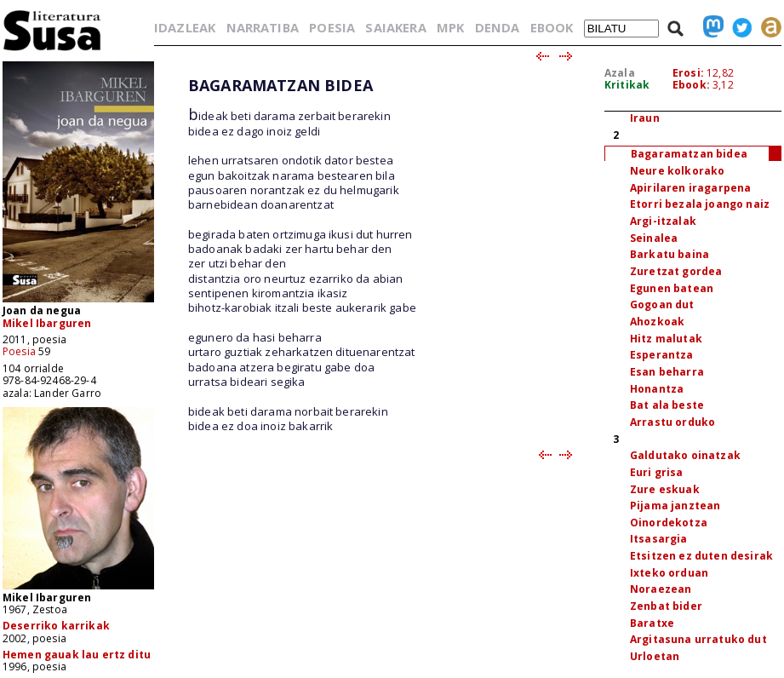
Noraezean (661, 589)
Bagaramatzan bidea (689, 154)
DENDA (498, 27)
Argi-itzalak (663, 221)
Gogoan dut (662, 305)
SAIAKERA (395, 27)
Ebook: (691, 85)
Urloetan (655, 656)
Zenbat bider (666, 606)
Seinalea (654, 238)
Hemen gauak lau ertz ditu (77, 655)
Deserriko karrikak (56, 626)
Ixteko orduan (669, 573)
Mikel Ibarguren (47, 323)
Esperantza (662, 355)
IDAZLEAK (185, 27)
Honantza (657, 389)
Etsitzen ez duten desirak (701, 556)
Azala (620, 73)
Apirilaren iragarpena (690, 188)
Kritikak (627, 85)
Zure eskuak (665, 489)
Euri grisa (657, 472)
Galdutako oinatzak (685, 455)
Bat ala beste (667, 405)
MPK (450, 27)
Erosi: (688, 73)
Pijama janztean (675, 506)
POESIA (332, 27)
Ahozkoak (657, 322)
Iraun (645, 118)
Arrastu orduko (672, 422)
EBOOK (552, 27)
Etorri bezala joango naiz (700, 204)
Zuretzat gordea (676, 271)
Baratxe (652, 623)
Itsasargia (659, 539)
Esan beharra (667, 372)
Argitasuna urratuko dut (698, 639)
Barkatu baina (670, 254)
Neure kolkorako (677, 171)
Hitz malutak (666, 339)
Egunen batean (672, 288)
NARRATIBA (263, 27)
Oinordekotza (669, 523)
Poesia (19, 351)
